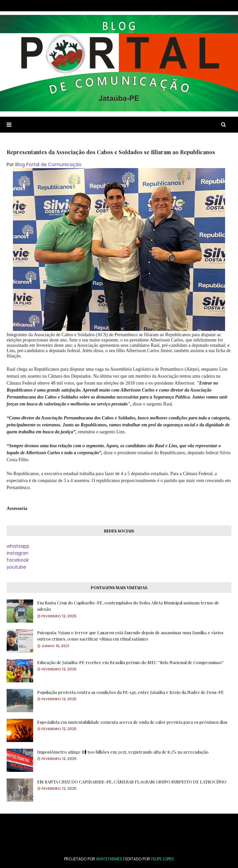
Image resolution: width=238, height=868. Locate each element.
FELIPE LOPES (163, 859)
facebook (18, 560)
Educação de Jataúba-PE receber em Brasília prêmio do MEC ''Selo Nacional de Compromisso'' (130, 662)
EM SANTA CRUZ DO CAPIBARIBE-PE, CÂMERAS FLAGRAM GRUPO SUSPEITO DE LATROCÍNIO (132, 782)
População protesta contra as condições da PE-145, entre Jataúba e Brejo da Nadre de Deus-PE (130, 692)
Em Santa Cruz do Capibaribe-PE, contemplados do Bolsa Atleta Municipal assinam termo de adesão (128, 606)
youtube (16, 567)
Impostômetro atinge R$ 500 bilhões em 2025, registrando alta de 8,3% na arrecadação (123, 752)
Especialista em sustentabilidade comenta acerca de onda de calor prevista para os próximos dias (132, 722)
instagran (18, 553)
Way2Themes (109, 859)
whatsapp (18, 546)
